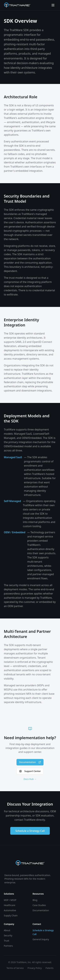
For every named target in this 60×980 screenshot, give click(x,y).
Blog (35, 900)
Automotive (10, 910)
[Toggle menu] (53, 5)
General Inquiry (41, 939)
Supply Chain (11, 915)
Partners (8, 946)
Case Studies (39, 905)
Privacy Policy (35, 968)
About (7, 930)
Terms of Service (15, 968)
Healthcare (10, 905)
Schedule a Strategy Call (30, 831)
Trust (6, 941)
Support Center (30, 771)
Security (8, 935)
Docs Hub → (30, 779)
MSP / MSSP (10, 900)
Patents (50, 968)
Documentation (30, 762)
